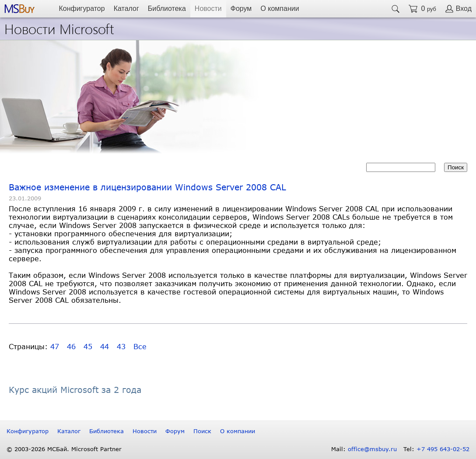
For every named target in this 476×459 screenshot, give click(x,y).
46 (71, 346)
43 (121, 346)
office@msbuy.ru (372, 449)
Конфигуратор (82, 9)
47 (55, 346)
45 (88, 346)
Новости (208, 9)
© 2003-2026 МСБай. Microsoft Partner (64, 449)
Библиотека (167, 9)
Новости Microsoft (59, 28)
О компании (280, 9)
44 (105, 346)
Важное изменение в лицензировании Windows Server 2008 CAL (147, 187)
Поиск (202, 431)
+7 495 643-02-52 (443, 449)
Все (140, 346)
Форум (241, 9)
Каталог (126, 9)
